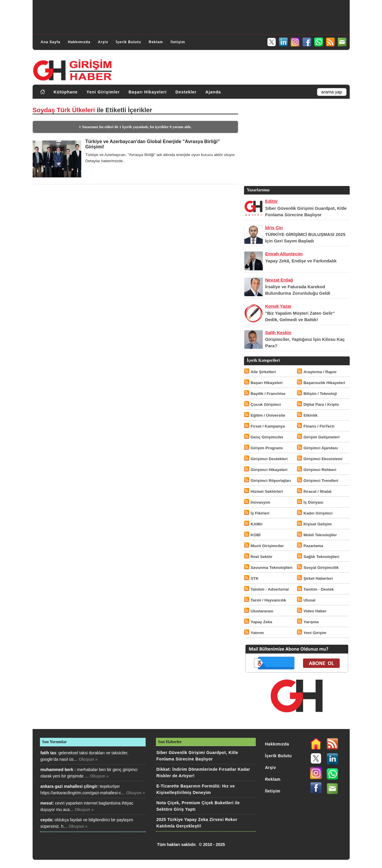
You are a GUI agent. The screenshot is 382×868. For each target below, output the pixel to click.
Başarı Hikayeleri (148, 92)
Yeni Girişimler (103, 92)
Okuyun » (88, 759)
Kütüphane (66, 92)
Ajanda (213, 92)
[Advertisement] (191, 16)
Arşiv (103, 42)
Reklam (156, 42)
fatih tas (48, 753)
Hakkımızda (79, 42)
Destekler (186, 92)
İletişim (178, 42)
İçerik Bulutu (129, 42)
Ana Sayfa (51, 42)
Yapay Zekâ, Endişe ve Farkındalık (301, 261)
